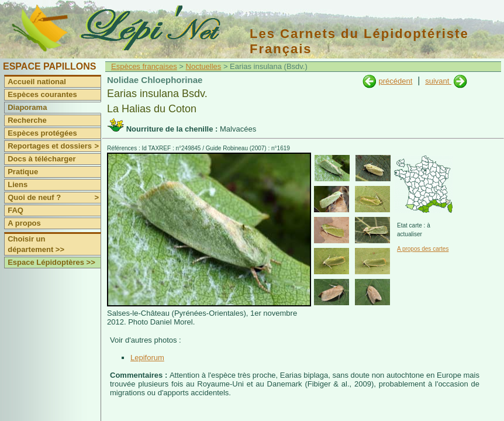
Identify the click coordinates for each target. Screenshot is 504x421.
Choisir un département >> (36, 244)
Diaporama (27, 107)
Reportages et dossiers (54, 146)
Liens (18, 184)
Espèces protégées (42, 133)
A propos (24, 223)
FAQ (15, 210)
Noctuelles (204, 66)
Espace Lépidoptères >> (51, 262)
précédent (395, 81)
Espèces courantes (42, 94)
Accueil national (37, 82)
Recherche (27, 120)
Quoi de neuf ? (54, 198)
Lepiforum (147, 358)
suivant (438, 81)
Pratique (23, 172)
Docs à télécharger (42, 159)
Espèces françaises (144, 66)
